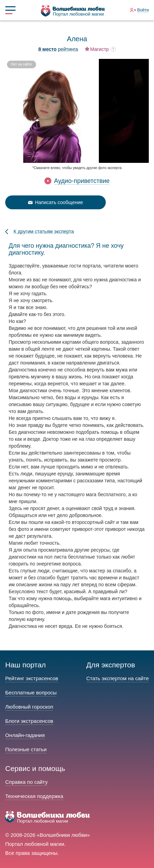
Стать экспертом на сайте (118, 678)
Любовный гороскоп (29, 707)
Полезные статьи (26, 749)
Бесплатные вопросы (31, 692)
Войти (143, 10)
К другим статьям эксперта (44, 231)
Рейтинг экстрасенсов (32, 678)
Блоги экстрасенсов (29, 721)
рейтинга (58, 49)
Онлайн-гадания (25, 735)
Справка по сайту (26, 782)
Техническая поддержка (34, 796)
